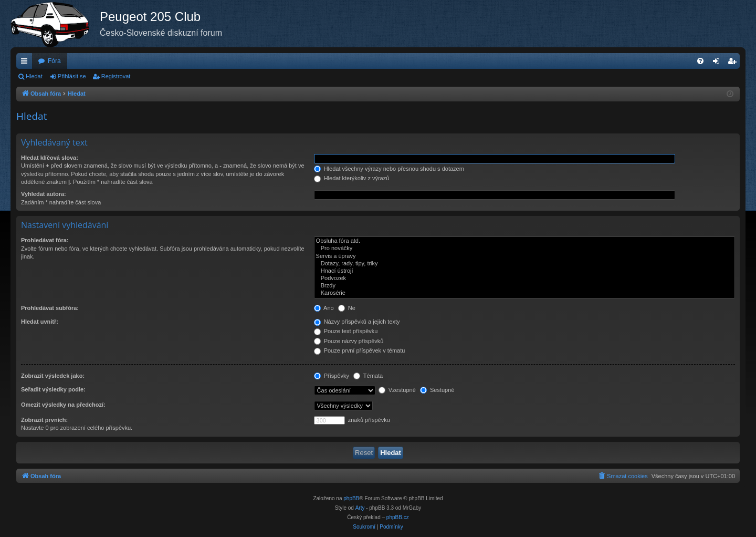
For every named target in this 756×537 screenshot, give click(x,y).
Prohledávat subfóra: (50, 308)
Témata (368, 376)
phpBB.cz (398, 517)
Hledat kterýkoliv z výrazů (352, 178)
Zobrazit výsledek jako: (53, 376)
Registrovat (116, 76)
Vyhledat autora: (44, 194)
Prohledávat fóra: (45, 240)
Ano (324, 308)
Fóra (54, 61)
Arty (360, 508)
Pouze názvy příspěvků (349, 341)
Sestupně (437, 390)
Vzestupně (397, 390)
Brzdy (524, 286)
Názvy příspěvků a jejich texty (357, 322)
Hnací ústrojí (524, 271)
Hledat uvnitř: (40, 322)
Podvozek (524, 278)
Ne (347, 308)
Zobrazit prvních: (44, 420)
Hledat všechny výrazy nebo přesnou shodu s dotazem (389, 169)
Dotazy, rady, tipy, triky (524, 264)
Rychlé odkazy (26, 63)
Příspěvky (332, 376)
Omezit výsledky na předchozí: (63, 405)
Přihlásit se (72, 76)
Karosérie (524, 293)
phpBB (351, 498)
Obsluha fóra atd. (524, 241)
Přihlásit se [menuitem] (718, 63)
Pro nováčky (524, 249)
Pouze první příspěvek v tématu (360, 350)
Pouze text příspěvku (346, 331)
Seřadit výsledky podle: (53, 389)
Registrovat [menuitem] (734, 63)
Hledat (34, 76)
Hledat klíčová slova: (50, 158)
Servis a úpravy (524, 256)
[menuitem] (700, 61)
